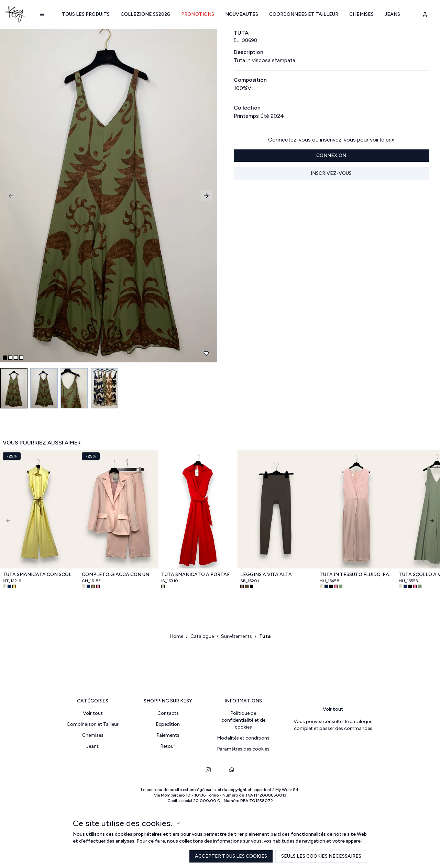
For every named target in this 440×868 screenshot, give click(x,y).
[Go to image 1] (14, 388)
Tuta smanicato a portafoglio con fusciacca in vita (198, 574)
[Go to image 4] (104, 388)
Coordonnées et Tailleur (304, 14)
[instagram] (208, 770)
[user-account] (425, 14)
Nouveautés (242, 14)
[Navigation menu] (42, 14)
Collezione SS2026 (145, 14)
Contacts (168, 713)
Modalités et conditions (243, 738)
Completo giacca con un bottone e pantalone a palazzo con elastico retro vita (119, 574)
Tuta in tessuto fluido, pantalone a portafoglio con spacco (356, 574)
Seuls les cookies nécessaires (321, 856)
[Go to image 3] (74, 388)
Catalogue (202, 636)
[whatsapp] (232, 770)
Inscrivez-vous (331, 173)
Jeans (392, 14)
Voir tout (93, 713)
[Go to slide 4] (21, 358)
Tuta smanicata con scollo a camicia (40, 574)
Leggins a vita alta (266, 574)
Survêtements (236, 636)
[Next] (432, 521)
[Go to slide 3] (16, 358)
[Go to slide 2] (10, 358)
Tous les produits (86, 14)
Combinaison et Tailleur (93, 724)
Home (177, 636)
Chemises (361, 14)
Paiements (168, 735)
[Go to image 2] (44, 388)
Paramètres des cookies (243, 749)
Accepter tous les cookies (231, 856)
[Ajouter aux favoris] (206, 353)
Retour (168, 746)
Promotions (198, 14)
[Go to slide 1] (5, 358)
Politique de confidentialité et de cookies (243, 720)
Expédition (168, 724)
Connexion (331, 155)
